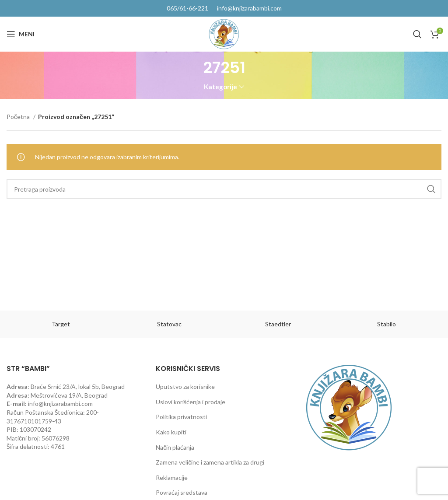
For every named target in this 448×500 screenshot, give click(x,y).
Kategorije (220, 87)
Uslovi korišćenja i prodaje (191, 402)
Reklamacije (172, 477)
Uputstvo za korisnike (185, 386)
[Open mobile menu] (21, 34)
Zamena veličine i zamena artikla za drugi (210, 462)
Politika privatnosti (181, 417)
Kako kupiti (171, 432)
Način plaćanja (175, 447)
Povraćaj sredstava (182, 492)
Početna (19, 117)
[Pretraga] (417, 34)
